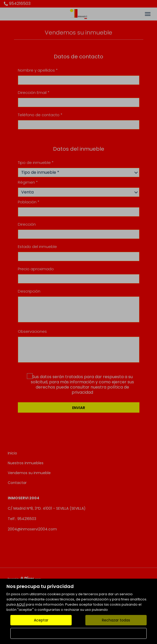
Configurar (78, 633)
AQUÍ (21, 604)
